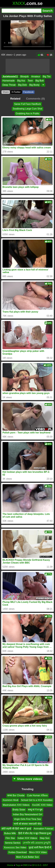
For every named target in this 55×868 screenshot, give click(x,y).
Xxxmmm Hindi (11, 800)
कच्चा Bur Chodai (16, 795)
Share (6, 92)
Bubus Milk (10, 833)
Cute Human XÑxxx (37, 795)
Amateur (36, 77)
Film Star (10, 838)
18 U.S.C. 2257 (40, 865)
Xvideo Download (18, 852)
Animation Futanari (44, 828)
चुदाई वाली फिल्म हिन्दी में (40, 847)
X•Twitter (16, 92)
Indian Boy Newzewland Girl (27, 814)
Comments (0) (35, 99)
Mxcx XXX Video (38, 852)
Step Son (45, 838)
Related (15, 99)
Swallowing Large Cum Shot (27, 109)
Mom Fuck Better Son (27, 857)
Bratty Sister (19, 810)
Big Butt (40, 81)
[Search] (21, 11)
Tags (18, 865)
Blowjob (24, 77)
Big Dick (23, 85)
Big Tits (47, 77)
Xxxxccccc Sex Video (15, 847)
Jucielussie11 (10, 77)
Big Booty (34, 85)
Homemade (9, 81)
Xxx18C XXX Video (42, 805)
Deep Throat (9, 85)
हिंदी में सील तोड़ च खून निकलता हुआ (35, 833)
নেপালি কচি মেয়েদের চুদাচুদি (37, 843)
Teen (30, 81)
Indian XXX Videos (27, 838)
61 (40, 55)
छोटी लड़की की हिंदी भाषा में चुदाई (16, 828)
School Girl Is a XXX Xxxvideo (37, 800)
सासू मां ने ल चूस (35, 810)
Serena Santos (13, 843)
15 (49, 55)
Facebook (28, 92)
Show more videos (27, 779)
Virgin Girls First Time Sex (27, 819)
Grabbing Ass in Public (27, 114)
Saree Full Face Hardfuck (27, 104)
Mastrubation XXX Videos (16, 805)
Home (10, 865)
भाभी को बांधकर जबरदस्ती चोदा (27, 824)
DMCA (26, 865)
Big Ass (21, 81)
